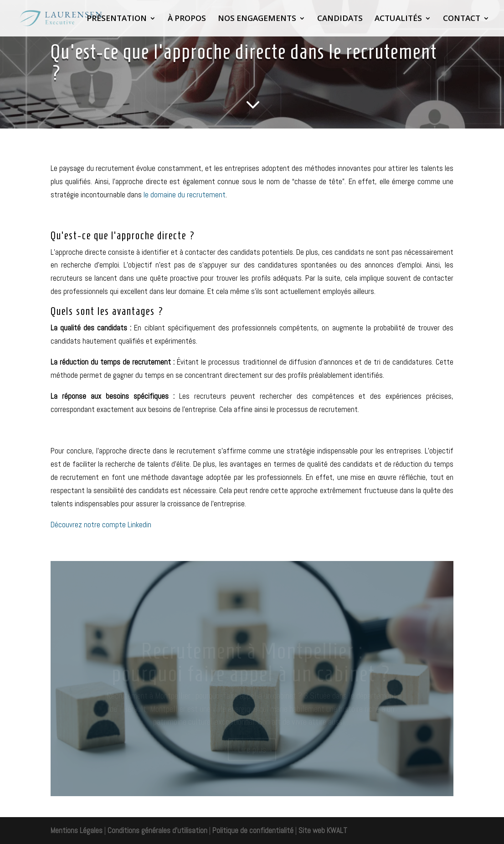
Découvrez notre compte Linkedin (102, 525)
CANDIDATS (340, 19)
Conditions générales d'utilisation (157, 830)
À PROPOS (187, 19)
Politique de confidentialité (253, 830)
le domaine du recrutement (185, 195)
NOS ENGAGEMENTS (257, 19)
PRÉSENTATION (117, 19)
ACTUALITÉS (398, 19)
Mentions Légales (77, 830)
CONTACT (462, 19)
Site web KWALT (323, 830)
